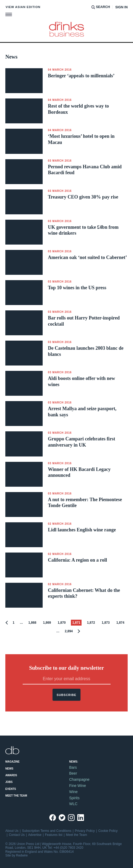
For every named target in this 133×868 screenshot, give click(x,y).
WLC (73, 804)
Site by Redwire (17, 855)
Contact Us (17, 835)
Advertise (35, 835)
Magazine (12, 762)
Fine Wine (78, 786)
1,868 (32, 623)
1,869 (47, 623)
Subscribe (67, 695)
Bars (73, 767)
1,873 (106, 623)
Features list (54, 835)
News (9, 769)
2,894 (69, 631)
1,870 (62, 623)
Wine (74, 792)
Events (11, 789)
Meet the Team (16, 796)
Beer (73, 773)
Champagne (79, 779)
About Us (12, 831)
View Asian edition (23, 7)
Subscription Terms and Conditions (47, 831)
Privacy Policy (85, 831)
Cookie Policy (108, 831)
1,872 (91, 623)
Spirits (74, 798)
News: (74, 762)
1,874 (120, 623)
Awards (11, 775)
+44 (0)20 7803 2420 (68, 848)
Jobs (9, 782)
